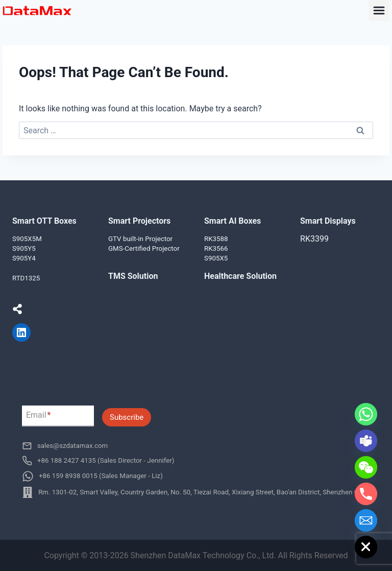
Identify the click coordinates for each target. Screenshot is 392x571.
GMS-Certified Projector (144, 248)
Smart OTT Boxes (44, 221)
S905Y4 (24, 258)
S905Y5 (24, 248)
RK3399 (314, 239)
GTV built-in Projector (140, 239)
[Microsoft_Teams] (366, 441)
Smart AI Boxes (232, 221)
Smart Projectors (139, 221)
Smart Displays (328, 221)
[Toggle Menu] (379, 10)
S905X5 (216, 258)
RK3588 (216, 239)
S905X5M (27, 239)
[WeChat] (366, 467)
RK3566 (216, 248)
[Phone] (366, 494)
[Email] (366, 520)
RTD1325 (26, 278)
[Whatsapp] (366, 414)
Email (39, 415)
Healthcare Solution (240, 276)
